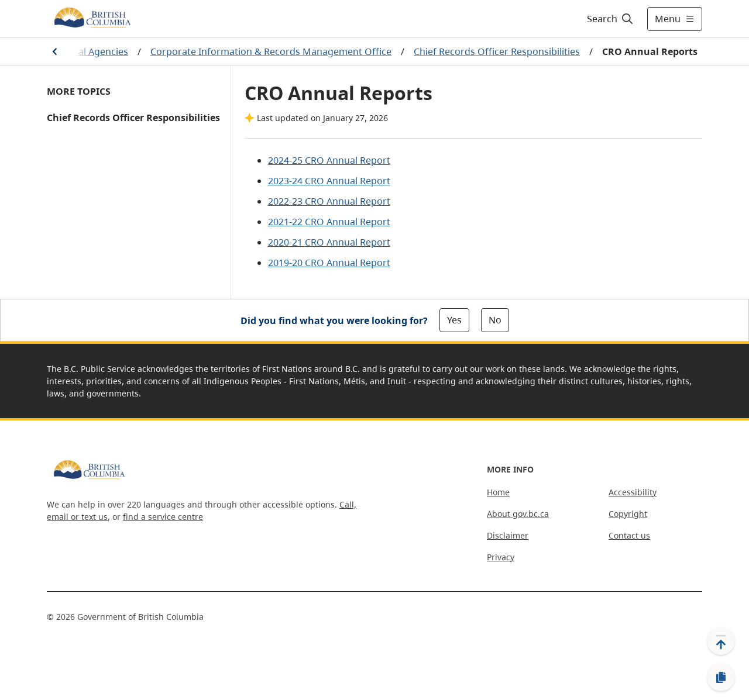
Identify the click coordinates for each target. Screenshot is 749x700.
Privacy (501, 557)
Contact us (629, 535)
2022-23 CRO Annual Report (329, 201)
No (495, 320)
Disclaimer (508, 535)
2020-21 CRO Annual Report (329, 242)
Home (498, 492)
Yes (454, 320)
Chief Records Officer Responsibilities (497, 51)
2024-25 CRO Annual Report (329, 160)
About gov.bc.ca (518, 514)
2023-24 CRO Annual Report (329, 181)
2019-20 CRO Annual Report (329, 263)
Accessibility (633, 492)
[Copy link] (721, 678)
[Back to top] (721, 641)
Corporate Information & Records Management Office (271, 51)
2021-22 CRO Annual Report (329, 222)
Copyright (628, 514)
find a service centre (163, 517)
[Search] (611, 19)
